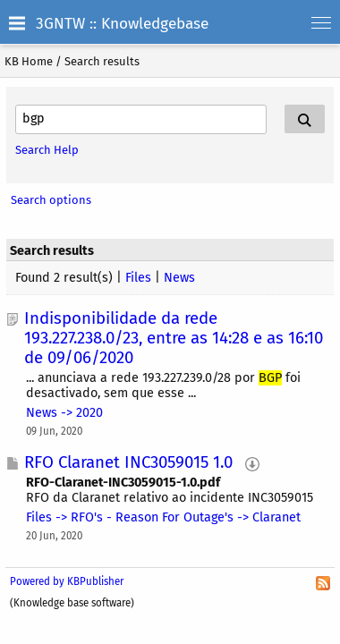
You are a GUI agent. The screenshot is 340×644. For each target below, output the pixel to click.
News (179, 278)
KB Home (29, 61)
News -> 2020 (64, 413)
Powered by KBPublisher (67, 581)
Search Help (47, 150)
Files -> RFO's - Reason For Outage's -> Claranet (163, 517)
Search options (51, 200)
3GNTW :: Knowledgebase (122, 24)
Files (138, 278)
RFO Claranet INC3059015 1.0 (128, 462)
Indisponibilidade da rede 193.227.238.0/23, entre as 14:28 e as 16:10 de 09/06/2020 (174, 338)
